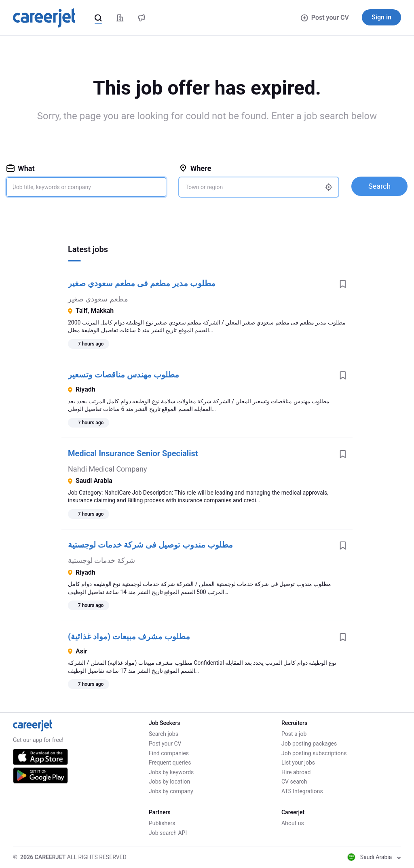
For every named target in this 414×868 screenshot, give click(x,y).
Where (195, 168)
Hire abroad (296, 772)
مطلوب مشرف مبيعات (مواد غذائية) (129, 636)
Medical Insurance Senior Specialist (133, 453)
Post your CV (325, 18)
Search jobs (164, 734)
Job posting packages (309, 744)
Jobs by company (171, 791)
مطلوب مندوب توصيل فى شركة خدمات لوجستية (150, 545)
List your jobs (298, 763)
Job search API (168, 833)
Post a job (294, 734)
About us (293, 823)
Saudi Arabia (374, 857)
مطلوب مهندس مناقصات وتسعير (124, 375)
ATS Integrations (302, 791)
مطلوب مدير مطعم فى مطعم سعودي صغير (142, 283)
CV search (294, 782)
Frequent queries (170, 763)
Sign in (381, 17)
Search (379, 186)
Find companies (169, 753)
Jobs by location (169, 782)
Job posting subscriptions (314, 753)
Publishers (162, 823)
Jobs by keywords (171, 772)
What (21, 168)
